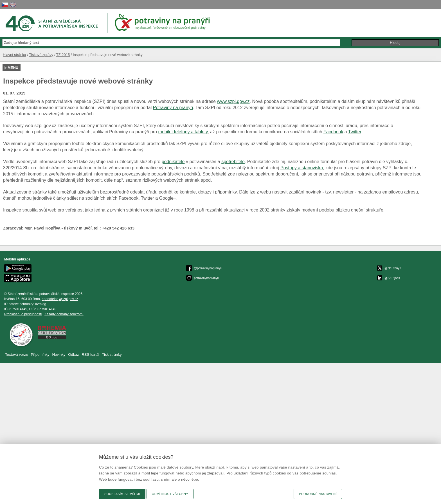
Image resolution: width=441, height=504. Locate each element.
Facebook (333, 132)
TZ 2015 (63, 55)
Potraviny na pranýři (173, 108)
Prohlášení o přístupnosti (23, 314)
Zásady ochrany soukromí (64, 314)
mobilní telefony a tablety (183, 132)
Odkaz (74, 355)
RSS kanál (90, 355)
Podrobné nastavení (318, 494)
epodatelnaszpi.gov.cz (60, 299)
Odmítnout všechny (170, 494)
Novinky (59, 355)
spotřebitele (233, 162)
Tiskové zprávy (41, 55)
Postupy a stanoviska (302, 168)
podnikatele (173, 162)
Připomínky (40, 355)
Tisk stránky (112, 355)
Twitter (355, 132)
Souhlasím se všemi (122, 494)
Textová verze (17, 355)
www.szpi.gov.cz (233, 101)
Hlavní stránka (14, 55)
